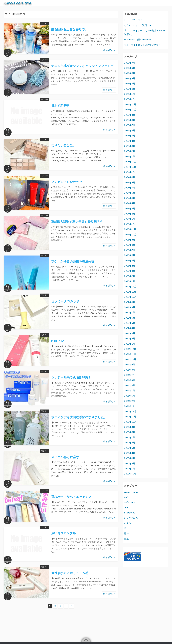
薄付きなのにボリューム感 (70, 573)
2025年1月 (130, 156)
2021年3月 (130, 396)
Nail (126, 508)
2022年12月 (130, 287)
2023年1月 (130, 281)
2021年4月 (130, 391)
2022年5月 (130, 323)
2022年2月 (130, 339)
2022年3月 (130, 333)
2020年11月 (130, 417)
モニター (45, 23)
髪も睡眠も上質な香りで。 (69, 29)
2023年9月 (130, 240)
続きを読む (109, 50)
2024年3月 (130, 209)
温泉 (126, 539)
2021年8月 (130, 370)
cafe (127, 497)
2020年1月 (130, 469)
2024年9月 (130, 177)
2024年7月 (130, 188)
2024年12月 (130, 162)
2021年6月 (130, 380)
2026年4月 (130, 78)
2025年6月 (130, 130)
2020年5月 (130, 448)
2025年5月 (130, 136)
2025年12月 (130, 99)
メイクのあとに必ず (65, 457)
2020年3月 (130, 458)
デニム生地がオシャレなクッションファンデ (82, 66)
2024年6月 (130, 193)
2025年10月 (130, 110)
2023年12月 (130, 224)
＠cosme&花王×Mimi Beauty (140, 40)
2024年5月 (130, 198)
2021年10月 (130, 359)
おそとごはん (131, 518)
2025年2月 (130, 151)
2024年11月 (130, 167)
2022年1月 (130, 344)
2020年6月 (130, 443)
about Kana (131, 492)
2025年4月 (130, 141)
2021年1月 (129, 406)
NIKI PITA (58, 341)
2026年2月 (130, 89)
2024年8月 (130, 183)
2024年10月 (130, 172)
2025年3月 (130, 146)
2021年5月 (130, 385)
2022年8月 (130, 307)
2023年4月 (130, 266)
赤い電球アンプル (63, 533)
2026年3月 (130, 84)
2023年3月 (130, 271)
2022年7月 (130, 312)
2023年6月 (130, 255)
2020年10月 (130, 422)
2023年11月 (130, 229)
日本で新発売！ (62, 106)
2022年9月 (130, 302)
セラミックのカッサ (65, 301)
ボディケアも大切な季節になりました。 (79, 417)
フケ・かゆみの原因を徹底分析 (73, 261)
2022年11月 (130, 292)
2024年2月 (130, 214)
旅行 (126, 534)
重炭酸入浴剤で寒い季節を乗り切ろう (77, 222)
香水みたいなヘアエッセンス (71, 497)
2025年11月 (130, 104)
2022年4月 (130, 328)
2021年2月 (130, 401)
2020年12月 (130, 411)
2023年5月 (130, 261)
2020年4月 (130, 453)
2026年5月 (130, 73)
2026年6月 (130, 68)
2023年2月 (130, 276)
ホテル (128, 523)
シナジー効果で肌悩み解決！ (71, 377)
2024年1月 (130, 219)
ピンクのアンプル (133, 20)
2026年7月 (130, 63)
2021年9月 (130, 365)
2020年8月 (130, 432)
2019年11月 (130, 474)
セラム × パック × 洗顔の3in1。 (140, 25)
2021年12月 (130, 349)
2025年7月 (130, 125)
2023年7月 (130, 250)
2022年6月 (130, 318)
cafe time (130, 502)
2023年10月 (130, 235)
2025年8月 (130, 120)
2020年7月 (130, 437)
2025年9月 (130, 115)
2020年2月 (130, 463)
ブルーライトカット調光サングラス (142, 45)
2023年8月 (130, 245)
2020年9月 (130, 427)
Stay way (130, 513)
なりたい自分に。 (63, 145)
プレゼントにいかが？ (67, 182)
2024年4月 (130, 203)
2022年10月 (130, 297)
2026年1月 (130, 94)
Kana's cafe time (18, 3)
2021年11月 (130, 354)
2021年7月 (129, 375)
